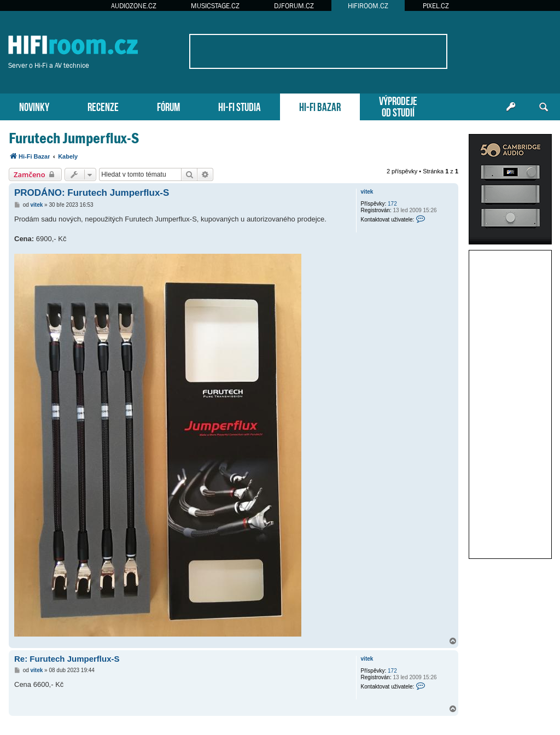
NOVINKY (34, 106)
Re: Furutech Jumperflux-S (67, 659)
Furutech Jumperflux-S (74, 138)
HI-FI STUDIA (240, 106)
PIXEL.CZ (436, 6)
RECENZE (103, 106)
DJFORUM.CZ (294, 6)
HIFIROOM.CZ (368, 6)
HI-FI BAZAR (320, 106)
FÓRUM (168, 106)
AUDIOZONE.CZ (134, 6)
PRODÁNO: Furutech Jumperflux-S (92, 193)
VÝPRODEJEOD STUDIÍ (398, 106)
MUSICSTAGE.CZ (215, 6)
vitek (367, 192)
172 (392, 204)
